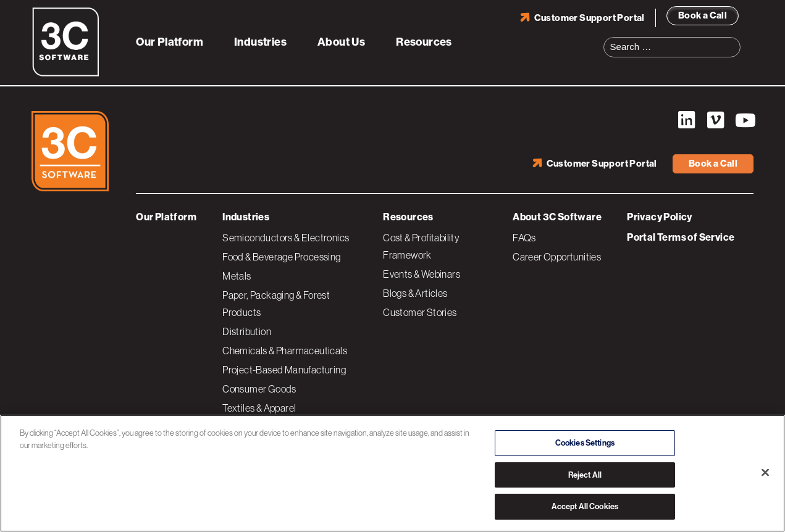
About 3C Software (557, 217)
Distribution (247, 331)
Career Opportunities (557, 257)
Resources (424, 42)
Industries (260, 42)
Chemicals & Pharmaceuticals (285, 351)
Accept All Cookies (585, 506)
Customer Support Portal (590, 18)
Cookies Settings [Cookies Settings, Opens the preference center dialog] (585, 443)
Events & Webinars (422, 274)
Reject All (585, 475)
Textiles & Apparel (259, 408)
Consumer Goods (259, 389)
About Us (341, 42)
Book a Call (703, 15)
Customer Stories (420, 312)
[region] (393, 473)
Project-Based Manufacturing (284, 370)
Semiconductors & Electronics (286, 238)
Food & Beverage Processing (281, 257)
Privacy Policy (660, 217)
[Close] (765, 473)
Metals (237, 276)
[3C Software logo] (66, 74)
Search (735, 39)
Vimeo (715, 120)
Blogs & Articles (415, 293)
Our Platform (170, 42)
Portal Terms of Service (681, 237)
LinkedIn (686, 120)
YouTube (744, 120)
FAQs (524, 238)
